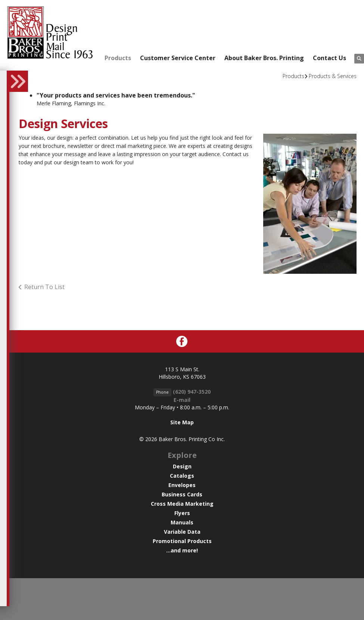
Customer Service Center (178, 58)
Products (118, 58)
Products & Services (333, 76)
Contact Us (329, 58)
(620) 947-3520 (192, 392)
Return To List (44, 287)
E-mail (182, 400)
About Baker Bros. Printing (264, 58)
